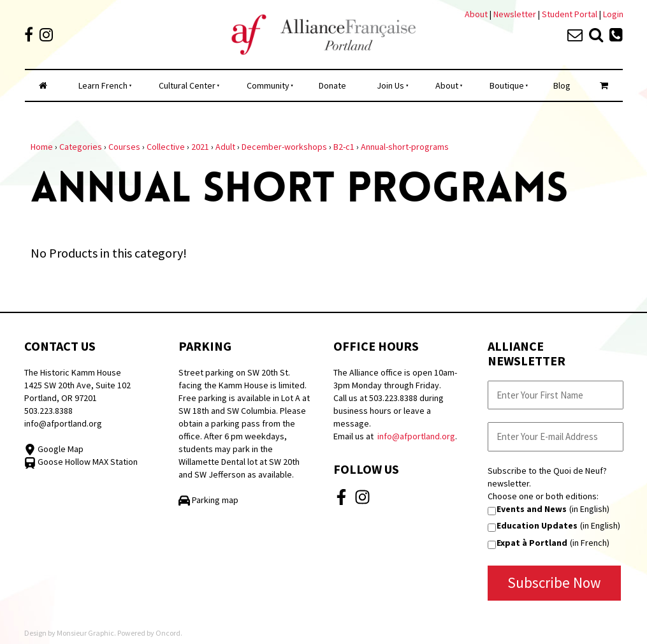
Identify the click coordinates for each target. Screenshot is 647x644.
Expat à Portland (532, 543)
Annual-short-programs (405, 147)
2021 (200, 147)
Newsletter (516, 14)
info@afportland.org (63, 423)
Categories (81, 147)
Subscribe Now (554, 582)
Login (613, 14)
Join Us (390, 85)
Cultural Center (187, 85)
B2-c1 (344, 147)
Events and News (532, 509)
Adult (225, 147)
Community (268, 85)
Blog (562, 85)
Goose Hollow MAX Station (81, 462)
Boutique (507, 85)
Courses (124, 147)
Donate (332, 85)
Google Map (54, 449)
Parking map (208, 500)
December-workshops (284, 147)
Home (42, 147)
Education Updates (537, 525)
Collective (166, 147)
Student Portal (570, 14)
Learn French (103, 85)
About (476, 14)
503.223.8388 (48, 411)
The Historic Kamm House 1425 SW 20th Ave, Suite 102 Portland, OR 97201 (77, 385)
